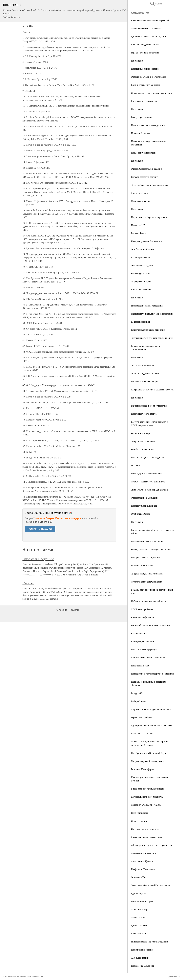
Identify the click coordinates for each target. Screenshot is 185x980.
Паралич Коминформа (142, 901)
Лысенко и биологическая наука (147, 837)
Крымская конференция (143, 617)
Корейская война (139, 934)
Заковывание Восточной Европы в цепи (150, 885)
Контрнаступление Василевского (147, 241)
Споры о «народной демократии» (147, 761)
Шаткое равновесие (141, 257)
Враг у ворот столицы (142, 117)
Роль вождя (137, 466)
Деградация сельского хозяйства (147, 797)
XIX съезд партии (140, 958)
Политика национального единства (148, 458)
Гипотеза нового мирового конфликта (149, 942)
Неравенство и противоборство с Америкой (152, 674)
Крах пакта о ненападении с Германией (150, 20)
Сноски (28, 583)
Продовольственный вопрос (145, 382)
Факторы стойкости (141, 201)
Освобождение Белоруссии (144, 498)
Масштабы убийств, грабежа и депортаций (152, 314)
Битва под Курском (140, 274)
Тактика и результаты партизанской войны (152, 338)
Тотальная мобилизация (143, 366)
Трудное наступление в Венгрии (147, 574)
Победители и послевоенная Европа (149, 601)
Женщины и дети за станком (145, 374)
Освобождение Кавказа (142, 249)
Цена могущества (140, 813)
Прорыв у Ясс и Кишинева (144, 506)
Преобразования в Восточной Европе (149, 753)
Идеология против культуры (145, 829)
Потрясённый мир (140, 666)
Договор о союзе (139, 926)
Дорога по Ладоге (140, 193)
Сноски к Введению (38, 559)
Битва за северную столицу (144, 177)
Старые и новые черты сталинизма (148, 482)
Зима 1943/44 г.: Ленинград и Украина (150, 490)
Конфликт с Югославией (143, 869)
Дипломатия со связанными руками (148, 37)
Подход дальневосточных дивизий (148, 125)
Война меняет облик (141, 290)
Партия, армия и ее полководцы (147, 474)
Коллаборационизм (140, 322)
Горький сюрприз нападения (145, 53)
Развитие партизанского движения (148, 330)
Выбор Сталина (139, 701)
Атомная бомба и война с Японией (148, 658)
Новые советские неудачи (144, 153)
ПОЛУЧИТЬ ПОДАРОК (40, 529)
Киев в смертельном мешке (144, 101)
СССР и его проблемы (142, 609)
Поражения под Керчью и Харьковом (149, 217)
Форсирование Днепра (142, 282)
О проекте (62, 610)
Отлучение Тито (139, 877)
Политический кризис (142, 950)
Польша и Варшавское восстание (147, 541)
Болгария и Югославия (142, 566)
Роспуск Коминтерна (141, 433)
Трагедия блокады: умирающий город (149, 185)
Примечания (137, 61)
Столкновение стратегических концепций (151, 93)
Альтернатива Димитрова (143, 861)
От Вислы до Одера (141, 514)
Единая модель (138, 893)
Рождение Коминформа (142, 769)
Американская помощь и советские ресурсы (153, 390)
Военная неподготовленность (145, 45)
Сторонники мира (140, 909)
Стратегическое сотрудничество (147, 582)
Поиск (156, 4)
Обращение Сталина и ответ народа (149, 77)
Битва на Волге (138, 233)
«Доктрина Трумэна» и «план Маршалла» (151, 725)
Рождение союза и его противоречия (149, 406)
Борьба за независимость (143, 449)
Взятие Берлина (139, 633)
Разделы (74, 610)
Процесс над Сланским (142, 966)
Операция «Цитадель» (142, 265)
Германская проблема (142, 717)
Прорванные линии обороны (145, 69)
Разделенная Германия (142, 734)
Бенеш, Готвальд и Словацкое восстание (151, 550)
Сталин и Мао (138, 918)
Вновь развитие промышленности (148, 789)
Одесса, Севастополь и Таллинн (147, 169)
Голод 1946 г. (137, 693)
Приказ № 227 (138, 225)
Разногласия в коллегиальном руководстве (24, 977)
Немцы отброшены (140, 133)
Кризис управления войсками (145, 85)
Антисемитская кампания (144, 853)
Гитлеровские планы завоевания (147, 306)
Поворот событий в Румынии (145, 558)
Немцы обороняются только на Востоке (150, 625)
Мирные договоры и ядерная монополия (151, 709)
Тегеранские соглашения (143, 441)
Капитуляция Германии (142, 642)
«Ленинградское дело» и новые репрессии (152, 845)
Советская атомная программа (146, 805)
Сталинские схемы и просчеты (146, 29)
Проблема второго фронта (144, 414)
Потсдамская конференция (144, 650)
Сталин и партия (139, 821)
